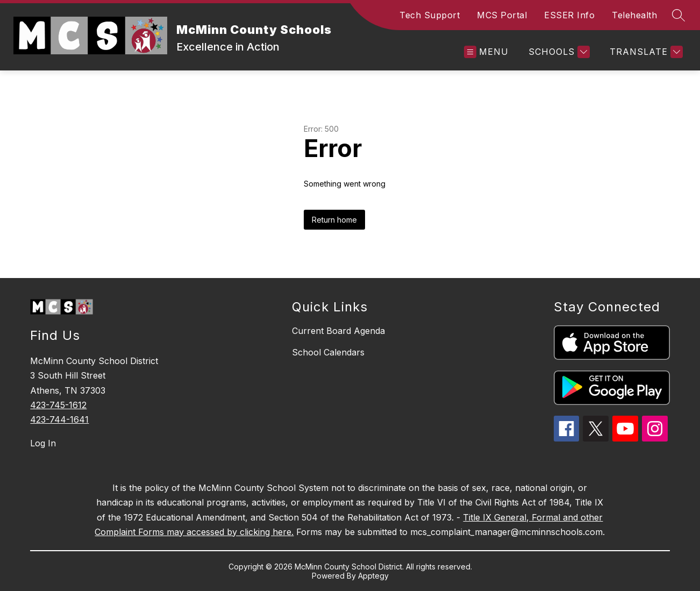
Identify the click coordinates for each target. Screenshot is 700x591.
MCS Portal (502, 15)
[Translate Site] (645, 52)
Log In (43, 443)
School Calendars (328, 352)
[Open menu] (486, 52)
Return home (334, 220)
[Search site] (678, 15)
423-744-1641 (59, 419)
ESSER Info (569, 15)
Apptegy (373, 576)
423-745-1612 (58, 405)
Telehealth (634, 15)
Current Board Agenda (338, 331)
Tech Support (430, 15)
